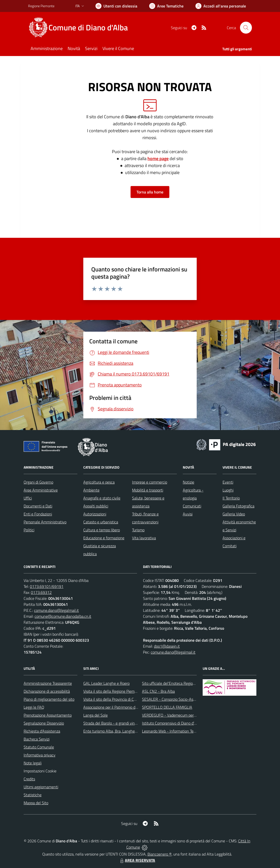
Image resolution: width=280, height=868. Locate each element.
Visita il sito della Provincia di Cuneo (113, 699)
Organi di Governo (38, 482)
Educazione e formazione (104, 538)
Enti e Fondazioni (38, 514)
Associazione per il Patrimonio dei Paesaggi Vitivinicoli (127, 707)
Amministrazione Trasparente (48, 683)
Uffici (28, 498)
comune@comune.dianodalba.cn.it (63, 616)
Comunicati (192, 506)
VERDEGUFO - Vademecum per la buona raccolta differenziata (193, 715)
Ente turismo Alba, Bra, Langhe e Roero (116, 731)
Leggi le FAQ (34, 707)
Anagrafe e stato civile (102, 498)
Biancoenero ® (160, 854)
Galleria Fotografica (238, 506)
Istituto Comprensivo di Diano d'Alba (172, 723)
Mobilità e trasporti (148, 490)
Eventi (228, 482)
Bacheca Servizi (37, 739)
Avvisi (188, 514)
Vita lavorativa (144, 538)
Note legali (33, 763)
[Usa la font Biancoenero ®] (116, 6)
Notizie (188, 482)
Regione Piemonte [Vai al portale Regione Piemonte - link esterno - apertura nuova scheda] (41, 6)
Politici (29, 530)
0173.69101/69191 (47, 586)
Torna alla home (150, 192)
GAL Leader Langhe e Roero (106, 683)
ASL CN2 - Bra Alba (158, 691)
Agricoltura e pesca (99, 482)
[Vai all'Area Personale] (221, 6)
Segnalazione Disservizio (44, 723)
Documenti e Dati (38, 506)
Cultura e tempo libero (102, 530)
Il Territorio (231, 498)
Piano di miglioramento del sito (49, 699)
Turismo (138, 530)
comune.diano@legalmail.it (56, 610)
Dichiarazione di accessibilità (47, 691)
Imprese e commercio (150, 482)
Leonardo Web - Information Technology (175, 731)
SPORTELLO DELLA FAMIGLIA (167, 707)
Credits (29, 779)
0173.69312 (41, 592)
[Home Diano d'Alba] (81, 28)
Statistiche (33, 795)
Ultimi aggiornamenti (41, 787)
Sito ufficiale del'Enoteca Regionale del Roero (179, 683)
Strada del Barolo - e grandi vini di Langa (117, 723)
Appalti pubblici (96, 506)
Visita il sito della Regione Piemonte (113, 691)
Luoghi (228, 490)
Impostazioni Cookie (40, 771)
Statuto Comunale (39, 747)
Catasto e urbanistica (101, 522)
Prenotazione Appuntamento (48, 715)
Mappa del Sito (36, 803)
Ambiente (91, 490)
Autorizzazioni (95, 514)
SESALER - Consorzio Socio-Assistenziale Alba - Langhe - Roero (195, 699)
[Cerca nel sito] (246, 28)
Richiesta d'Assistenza (42, 731)
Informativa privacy (40, 755)
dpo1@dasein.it (167, 646)
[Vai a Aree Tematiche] (166, 6)
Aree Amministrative (41, 490)
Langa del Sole (95, 715)
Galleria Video (234, 514)
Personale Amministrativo (45, 522)
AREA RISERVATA (137, 860)
